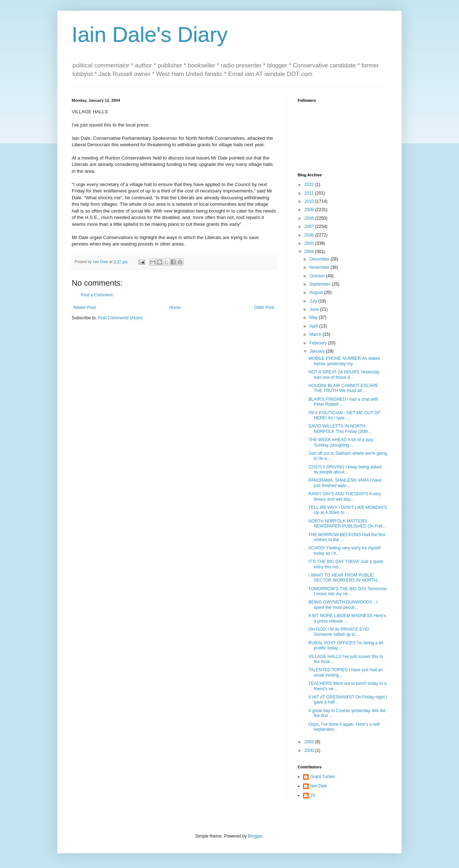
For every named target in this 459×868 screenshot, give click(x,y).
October (318, 276)
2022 (310, 185)
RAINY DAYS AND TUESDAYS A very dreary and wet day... (345, 496)
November (320, 267)
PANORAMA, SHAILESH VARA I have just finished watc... (345, 483)
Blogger (255, 836)
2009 (310, 210)
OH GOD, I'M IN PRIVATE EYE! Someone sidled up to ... (339, 632)
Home (175, 307)
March (316, 334)
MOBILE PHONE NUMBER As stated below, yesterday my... (344, 361)
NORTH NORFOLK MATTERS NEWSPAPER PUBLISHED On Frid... (347, 524)
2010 (310, 201)
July (314, 301)
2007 (310, 226)
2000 (310, 750)
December (320, 259)
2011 (310, 193)
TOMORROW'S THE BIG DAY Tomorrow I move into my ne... (347, 591)
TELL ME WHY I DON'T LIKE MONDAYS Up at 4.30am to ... (348, 510)
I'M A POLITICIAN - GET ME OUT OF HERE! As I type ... (344, 415)
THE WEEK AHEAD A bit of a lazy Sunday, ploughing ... (341, 442)
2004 (310, 252)
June (315, 309)
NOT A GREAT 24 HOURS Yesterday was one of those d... (344, 375)
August (317, 292)
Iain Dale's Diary (150, 35)
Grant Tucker (323, 777)
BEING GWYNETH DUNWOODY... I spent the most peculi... (343, 605)
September (321, 284)
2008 (310, 218)
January (318, 351)
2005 (310, 243)
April (314, 326)
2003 (310, 742)
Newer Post (85, 307)
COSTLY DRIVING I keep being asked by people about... (345, 469)
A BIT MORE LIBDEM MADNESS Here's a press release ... (347, 618)
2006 (310, 235)
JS (313, 795)
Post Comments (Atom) (120, 318)
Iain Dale (319, 786)
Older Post (264, 307)
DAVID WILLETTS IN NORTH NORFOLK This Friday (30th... (340, 429)
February (319, 343)
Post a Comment (97, 295)
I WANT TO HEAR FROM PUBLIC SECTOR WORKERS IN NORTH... (344, 578)
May (314, 318)
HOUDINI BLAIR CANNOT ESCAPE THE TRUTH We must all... (343, 388)
